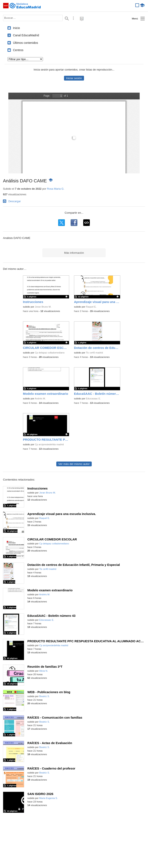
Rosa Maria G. (56, 189)
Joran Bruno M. (43, 307)
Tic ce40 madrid (94, 353)
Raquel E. (91, 307)
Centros (18, 50)
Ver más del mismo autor (74, 464)
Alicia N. (44, 671)
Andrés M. (40, 399)
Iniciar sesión (74, 78)
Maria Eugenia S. (48, 798)
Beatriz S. (44, 696)
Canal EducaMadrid (26, 35)
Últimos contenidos (25, 43)
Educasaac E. (93, 399)
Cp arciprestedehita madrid (49, 444)
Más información (74, 253)
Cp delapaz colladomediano (50, 353)
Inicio (16, 28)
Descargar (15, 201)
